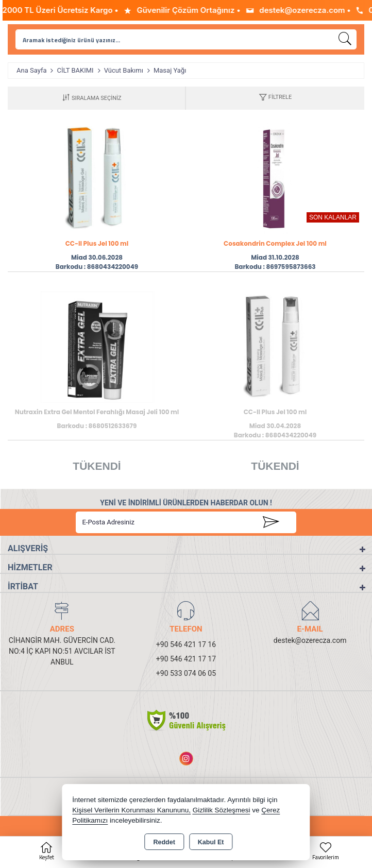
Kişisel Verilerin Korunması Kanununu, (131, 810)
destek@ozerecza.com (310, 640)
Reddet (164, 842)
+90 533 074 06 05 (186, 673)
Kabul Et (211, 842)
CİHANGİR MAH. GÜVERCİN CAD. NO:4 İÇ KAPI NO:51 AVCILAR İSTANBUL (62, 651)
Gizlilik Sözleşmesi (222, 810)
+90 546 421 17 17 (186, 659)
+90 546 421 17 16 (186, 644)
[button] (275, 98)
